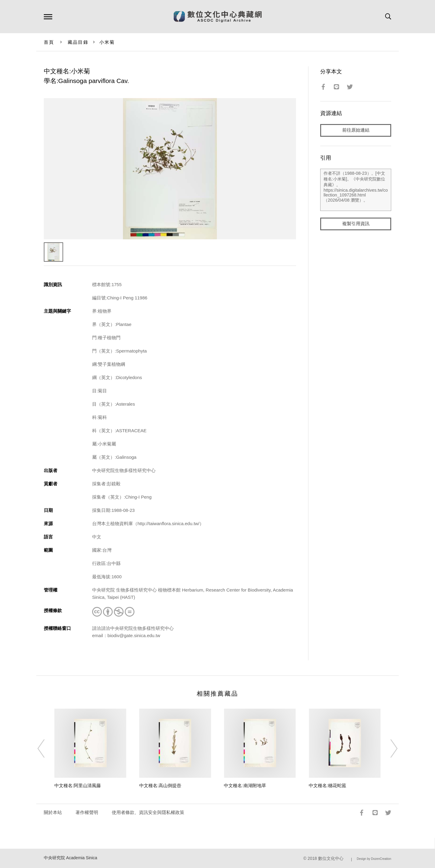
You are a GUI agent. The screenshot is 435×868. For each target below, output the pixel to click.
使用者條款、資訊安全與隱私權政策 (148, 812)
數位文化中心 (331, 858)
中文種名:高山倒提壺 (160, 785)
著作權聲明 (87, 812)
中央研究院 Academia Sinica (71, 858)
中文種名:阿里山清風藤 (78, 785)
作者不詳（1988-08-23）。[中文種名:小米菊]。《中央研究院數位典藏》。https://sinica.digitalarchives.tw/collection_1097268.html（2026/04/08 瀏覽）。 (356, 190)
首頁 (49, 42)
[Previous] (47, 748)
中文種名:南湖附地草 (245, 785)
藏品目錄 (78, 42)
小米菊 (107, 42)
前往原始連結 (356, 130)
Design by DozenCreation (374, 859)
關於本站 (53, 812)
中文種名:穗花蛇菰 (327, 785)
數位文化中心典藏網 (218, 17)
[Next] (388, 748)
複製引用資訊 (356, 224)
